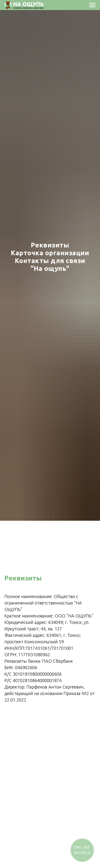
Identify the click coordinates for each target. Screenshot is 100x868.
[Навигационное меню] (92, 5)
